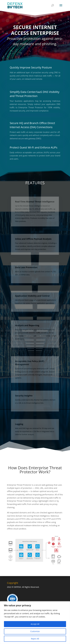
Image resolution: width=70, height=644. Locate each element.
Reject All (35, 639)
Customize (35, 631)
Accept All (35, 624)
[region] (35, 623)
